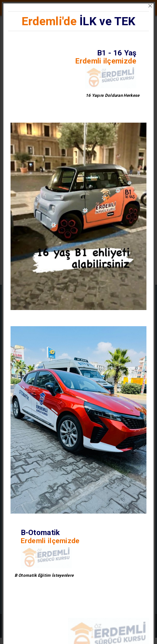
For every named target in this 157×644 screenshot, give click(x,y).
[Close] (150, 6)
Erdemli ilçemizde (106, 61)
